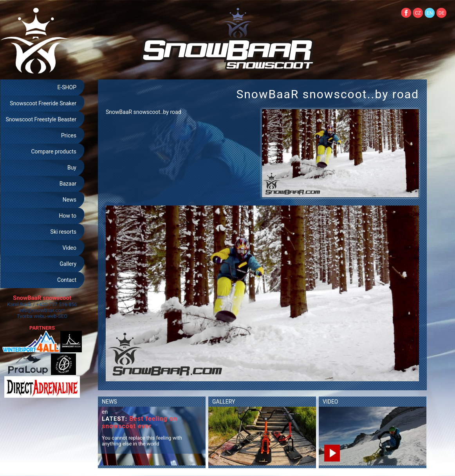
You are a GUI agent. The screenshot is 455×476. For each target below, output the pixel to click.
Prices (69, 135)
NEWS (109, 402)
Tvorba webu (31, 316)
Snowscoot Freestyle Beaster (41, 119)
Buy (72, 168)
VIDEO (330, 402)
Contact (67, 280)
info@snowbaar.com (42, 310)
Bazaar (68, 184)
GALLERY (224, 402)
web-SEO (58, 316)
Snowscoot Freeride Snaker (43, 103)
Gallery (68, 264)
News (70, 200)
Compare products (54, 151)
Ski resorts (63, 232)
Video (69, 248)
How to (68, 216)
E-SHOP (67, 87)
